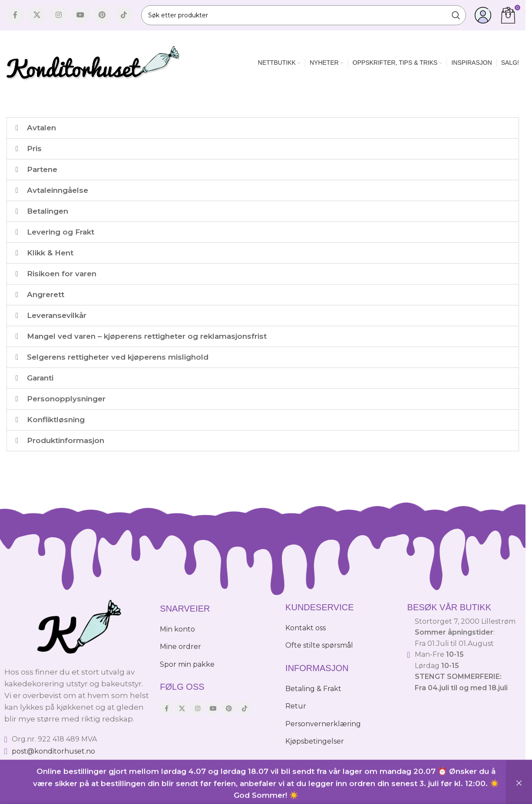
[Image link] (78, 627)
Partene (42, 169)
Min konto (177, 629)
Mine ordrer (180, 647)
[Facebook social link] (15, 15)
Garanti (40, 378)
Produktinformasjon (66, 440)
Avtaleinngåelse (58, 190)
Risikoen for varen (62, 274)
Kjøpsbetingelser (315, 741)
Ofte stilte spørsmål (319, 645)
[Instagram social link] (59, 15)
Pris (34, 149)
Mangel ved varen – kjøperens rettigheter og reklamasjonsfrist (147, 336)
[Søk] (304, 15)
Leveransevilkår (57, 315)
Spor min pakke (187, 664)
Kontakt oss (306, 628)
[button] (263, 128)
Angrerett (46, 294)
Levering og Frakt (61, 232)
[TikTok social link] (124, 15)
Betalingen (48, 211)
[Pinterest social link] (102, 15)
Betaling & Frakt (313, 689)
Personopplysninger (66, 399)
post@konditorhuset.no (53, 751)
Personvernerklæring (323, 724)
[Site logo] (93, 62)
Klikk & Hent (50, 253)
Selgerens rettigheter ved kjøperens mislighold (118, 357)
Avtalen (41, 128)
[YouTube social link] (80, 15)
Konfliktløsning (56, 420)
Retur (296, 706)
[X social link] (37, 15)
